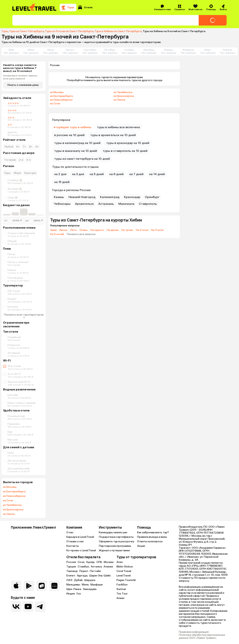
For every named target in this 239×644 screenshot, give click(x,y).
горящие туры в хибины (74, 127)
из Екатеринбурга (14, 492)
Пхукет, (84, 571)
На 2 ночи (142, 230)
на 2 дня (60, 174)
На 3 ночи (157, 230)
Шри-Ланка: (74, 589)
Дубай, (79, 580)
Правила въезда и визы (152, 537)
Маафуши (97, 585)
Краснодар (132, 197)
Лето (73, 230)
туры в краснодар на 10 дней (128, 143)
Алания (108, 567)
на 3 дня (78, 174)
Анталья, (97, 567)
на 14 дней (157, 174)
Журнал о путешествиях (114, 550)
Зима (53, 230)
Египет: (71, 576)
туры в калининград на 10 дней (77, 143)
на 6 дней (116, 174)
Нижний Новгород (82, 197)
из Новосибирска (14, 496)
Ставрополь (148, 204)
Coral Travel (124, 571)
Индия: (71, 594)
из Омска (9, 514)
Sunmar (121, 589)
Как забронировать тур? (153, 532)
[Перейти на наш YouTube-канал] (28, 606)
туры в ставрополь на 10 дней (125, 151)
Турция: (72, 567)
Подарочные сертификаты (116, 537)
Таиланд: (73, 571)
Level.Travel (124, 576)
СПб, (100, 562)
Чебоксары (62, 204)
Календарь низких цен (113, 532)
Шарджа (90, 580)
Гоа (79, 594)
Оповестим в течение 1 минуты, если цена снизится (20, 77)
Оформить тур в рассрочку (116, 541)
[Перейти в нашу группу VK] (16, 606)
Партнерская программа (115, 546)
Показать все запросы (81, 234)
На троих (127, 230)
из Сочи (8, 501)
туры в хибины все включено (119, 127)
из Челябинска (12, 505)
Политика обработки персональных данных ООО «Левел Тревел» (202, 636)
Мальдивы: (74, 585)
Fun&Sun (122, 585)
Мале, (86, 585)
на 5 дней (97, 174)
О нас (70, 532)
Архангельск (84, 204)
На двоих (113, 230)
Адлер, (91, 562)
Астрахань (106, 204)
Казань (59, 197)
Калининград (110, 197)
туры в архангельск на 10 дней (113, 135)
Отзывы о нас (75, 541)
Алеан (120, 598)
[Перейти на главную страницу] (35, 8)
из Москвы (10, 487)
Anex (120, 562)
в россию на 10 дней (69, 135)
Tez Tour (122, 594)
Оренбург (152, 197)
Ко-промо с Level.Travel (81, 550)
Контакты (73, 546)
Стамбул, (84, 567)
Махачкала (126, 204)
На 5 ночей (57, 234)
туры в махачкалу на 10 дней (76, 151)
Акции (141, 546)
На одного (97, 230)
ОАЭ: (70, 580)
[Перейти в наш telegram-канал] (40, 606)
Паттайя (95, 571)
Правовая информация (194, 632)
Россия (55, 65)
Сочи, (82, 562)
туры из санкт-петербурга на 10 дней (82, 159)
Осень (84, 230)
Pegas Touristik (126, 580)
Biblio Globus (125, 567)
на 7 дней (136, 174)
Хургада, (83, 576)
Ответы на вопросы (150, 541)
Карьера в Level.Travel (80, 537)
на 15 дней (62, 182)
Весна (63, 230)
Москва (109, 562)
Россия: (72, 562)
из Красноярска (13, 510)
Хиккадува (90, 589)
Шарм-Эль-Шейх (100, 576)
